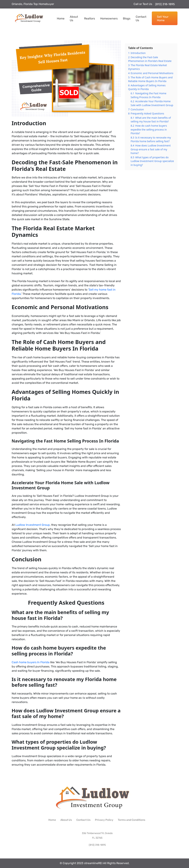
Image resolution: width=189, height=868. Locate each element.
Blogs (127, 18)
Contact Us (141, 18)
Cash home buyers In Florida (31, 662)
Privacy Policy (104, 820)
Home (61, 18)
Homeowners (109, 18)
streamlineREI (93, 863)
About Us (74, 18)
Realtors (90, 18)
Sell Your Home (163, 18)
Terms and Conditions (132, 820)
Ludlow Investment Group (33, 525)
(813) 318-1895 (163, 4)
